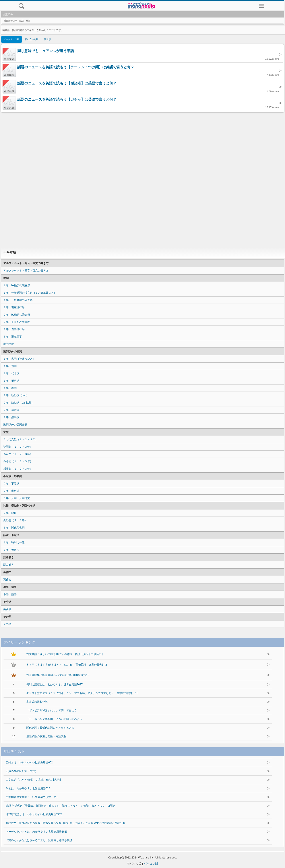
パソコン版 (151, 864)
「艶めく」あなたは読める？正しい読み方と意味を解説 (39, 840)
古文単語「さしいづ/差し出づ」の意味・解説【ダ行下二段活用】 (65, 654)
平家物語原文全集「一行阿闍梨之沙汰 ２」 (32, 797)
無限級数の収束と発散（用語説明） (48, 736)
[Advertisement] (143, 180)
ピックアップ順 (12, 39)
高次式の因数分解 (37, 702)
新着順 (47, 39)
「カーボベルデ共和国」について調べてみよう (54, 719)
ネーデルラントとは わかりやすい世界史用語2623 (37, 832)
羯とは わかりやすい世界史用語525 (28, 788)
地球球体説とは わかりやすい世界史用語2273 (34, 814)
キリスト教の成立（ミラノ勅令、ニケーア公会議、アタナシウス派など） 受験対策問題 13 (82, 693)
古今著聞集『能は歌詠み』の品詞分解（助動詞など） (58, 675)
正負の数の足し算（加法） (22, 771)
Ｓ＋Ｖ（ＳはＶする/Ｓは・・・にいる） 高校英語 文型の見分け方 (67, 665)
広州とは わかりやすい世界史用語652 (29, 763)
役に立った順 (32, 39)
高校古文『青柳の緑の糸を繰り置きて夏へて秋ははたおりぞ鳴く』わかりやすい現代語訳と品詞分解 (66, 823)
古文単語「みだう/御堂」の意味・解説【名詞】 (34, 780)
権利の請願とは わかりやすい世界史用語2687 (55, 685)
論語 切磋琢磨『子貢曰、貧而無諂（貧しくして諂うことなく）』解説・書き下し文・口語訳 (61, 806)
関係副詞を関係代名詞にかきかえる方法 (50, 728)
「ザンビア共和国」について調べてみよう (52, 710)
